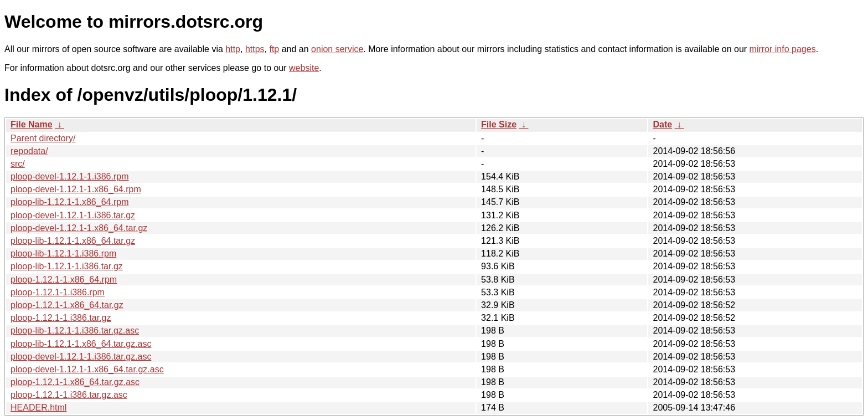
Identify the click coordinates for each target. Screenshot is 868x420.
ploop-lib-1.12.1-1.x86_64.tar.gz (73, 241)
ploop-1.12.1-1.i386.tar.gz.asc (69, 395)
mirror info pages (783, 49)
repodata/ (29, 151)
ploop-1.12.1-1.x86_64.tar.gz (67, 305)
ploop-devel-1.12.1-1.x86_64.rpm (76, 189)
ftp (274, 49)
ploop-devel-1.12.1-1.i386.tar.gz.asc (81, 357)
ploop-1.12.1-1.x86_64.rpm (64, 280)
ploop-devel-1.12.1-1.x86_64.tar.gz (79, 228)
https (255, 49)
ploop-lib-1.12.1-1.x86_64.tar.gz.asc (81, 344)
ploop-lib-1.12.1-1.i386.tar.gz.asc (75, 331)
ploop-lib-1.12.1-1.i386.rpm (63, 253)
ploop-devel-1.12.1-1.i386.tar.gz (73, 215)
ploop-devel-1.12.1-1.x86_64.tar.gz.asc (87, 369)
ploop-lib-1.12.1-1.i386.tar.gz (67, 266)
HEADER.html (38, 408)
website (304, 68)
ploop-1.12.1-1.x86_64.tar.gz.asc (75, 382)
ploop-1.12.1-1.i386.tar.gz (61, 318)
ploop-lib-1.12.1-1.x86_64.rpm (69, 202)
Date (662, 124)
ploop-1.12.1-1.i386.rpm (58, 292)
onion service (337, 49)
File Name (32, 124)
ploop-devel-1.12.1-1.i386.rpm (69, 176)
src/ (18, 164)
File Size (499, 124)
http (233, 49)
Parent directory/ (43, 138)
